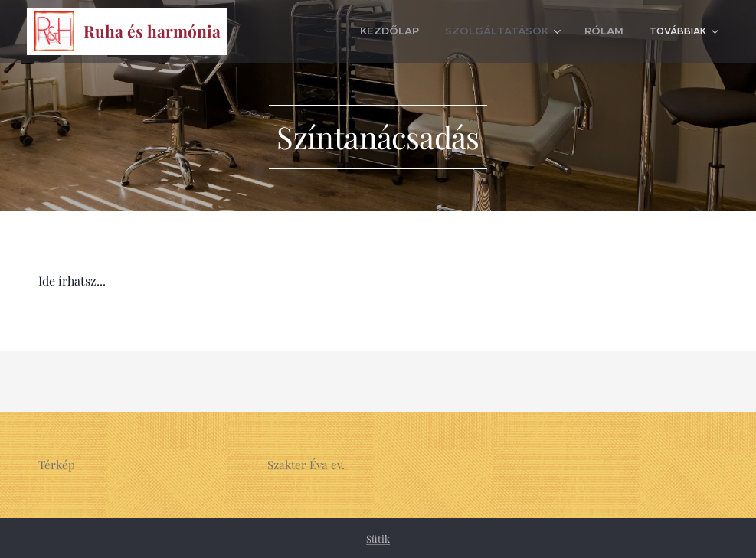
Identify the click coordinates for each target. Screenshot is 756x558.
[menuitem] (316, 31)
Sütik (378, 538)
